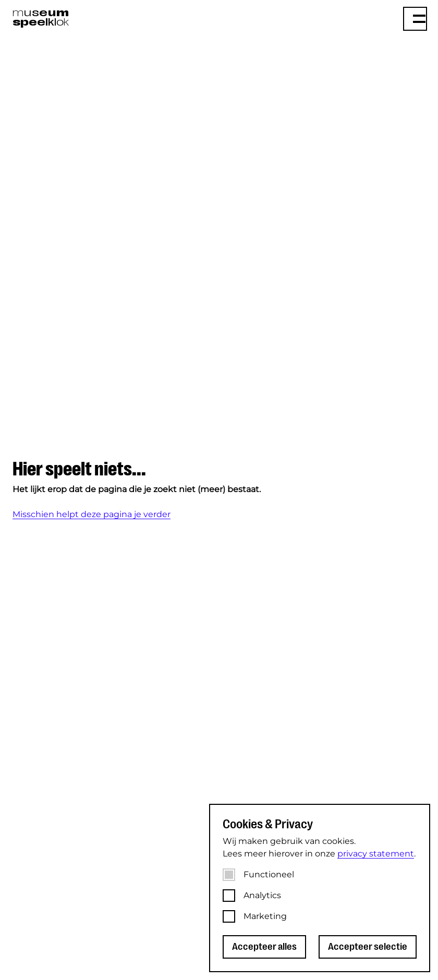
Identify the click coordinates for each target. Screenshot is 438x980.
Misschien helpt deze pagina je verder (92, 514)
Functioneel (269, 874)
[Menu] (415, 19)
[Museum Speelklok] (111, 18)
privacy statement (376, 854)
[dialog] (320, 888)
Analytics (262, 895)
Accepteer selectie (368, 947)
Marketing (265, 916)
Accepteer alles (264, 947)
